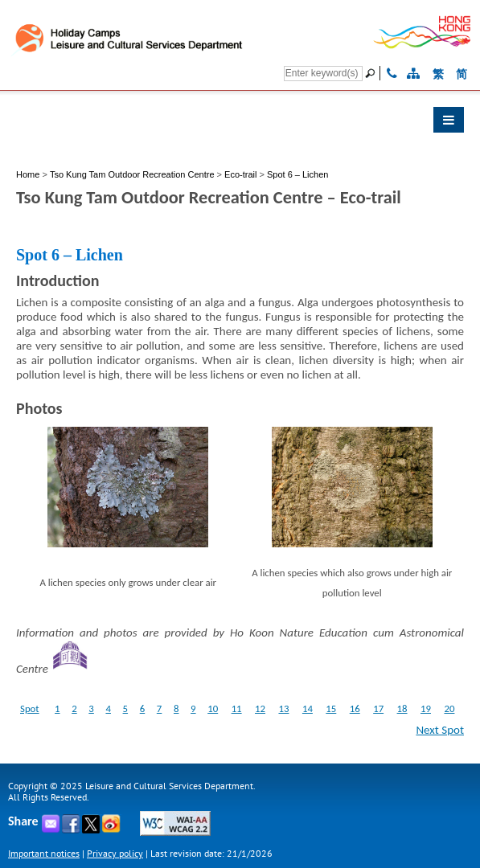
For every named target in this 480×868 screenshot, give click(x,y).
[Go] (372, 73)
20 (449, 708)
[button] (240, 124)
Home (28, 174)
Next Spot (440, 730)
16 (355, 708)
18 (402, 708)
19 (426, 708)
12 (260, 708)
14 (308, 708)
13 (283, 708)
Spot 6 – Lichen (297, 174)
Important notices (44, 853)
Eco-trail (240, 174)
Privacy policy (115, 853)
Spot (30, 708)
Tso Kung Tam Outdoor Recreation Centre (133, 174)
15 (331, 708)
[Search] (323, 74)
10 (213, 708)
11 (237, 708)
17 (378, 708)
